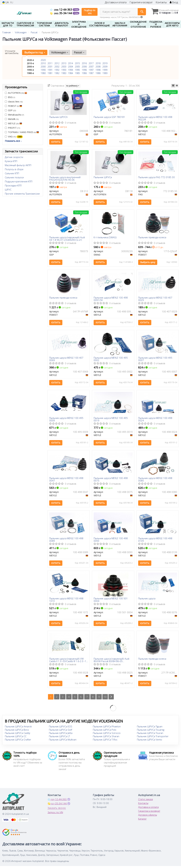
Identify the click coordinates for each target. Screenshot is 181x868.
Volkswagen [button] (59, 52)
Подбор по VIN (90, 12)
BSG (10, 97)
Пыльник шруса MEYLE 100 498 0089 (66, 541)
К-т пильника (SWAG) (105, 238)
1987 (91, 73)
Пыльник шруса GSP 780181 (109, 117)
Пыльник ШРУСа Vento (150, 742)
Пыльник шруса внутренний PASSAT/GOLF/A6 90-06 (65, 179)
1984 (70, 73)
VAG (14, 137)
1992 (57, 70)
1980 (43, 73)
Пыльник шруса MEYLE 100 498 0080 (155, 481)
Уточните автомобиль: (12, 52)
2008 (98, 67)
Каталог (142, 821)
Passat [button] (79, 52)
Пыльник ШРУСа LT (59, 738)
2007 (91, 67)
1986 (84, 73)
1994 (70, 70)
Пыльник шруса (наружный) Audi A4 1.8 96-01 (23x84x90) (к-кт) (67, 239)
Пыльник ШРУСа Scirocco (107, 735)
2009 (105, 67)
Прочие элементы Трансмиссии (22, 194)
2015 (77, 63)
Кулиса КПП (11, 161)
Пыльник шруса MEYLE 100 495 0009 (66, 420)
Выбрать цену (148, 263)
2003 (64, 67)
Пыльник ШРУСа (103, 178)
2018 (98, 63)
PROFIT (12, 128)
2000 (43, 67)
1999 (105, 70)
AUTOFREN (16, 93)
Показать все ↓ (13, 141)
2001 (50, 67)
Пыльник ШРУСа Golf (60, 732)
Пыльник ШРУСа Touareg (151, 732)
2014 (70, 63)
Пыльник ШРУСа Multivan (63, 742)
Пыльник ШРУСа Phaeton (107, 728)
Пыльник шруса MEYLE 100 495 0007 (155, 360)
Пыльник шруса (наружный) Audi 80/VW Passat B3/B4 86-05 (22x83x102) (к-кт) (111, 662)
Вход (174, 2)
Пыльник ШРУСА (58, 117)
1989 (105, 73)
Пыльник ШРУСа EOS (61, 728)
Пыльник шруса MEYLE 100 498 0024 (155, 420)
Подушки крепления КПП (19, 181)
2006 (84, 67)
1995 (77, 70)
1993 (64, 70)
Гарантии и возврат (149, 813)
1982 (57, 73)
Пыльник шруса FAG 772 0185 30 (156, 178)
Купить (56, 142)
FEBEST (13, 106)
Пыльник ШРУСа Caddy (18, 735)
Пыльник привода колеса (152, 238)
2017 (91, 63)
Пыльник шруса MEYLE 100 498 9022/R (155, 118)
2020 (43, 60)
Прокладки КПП (13, 185)
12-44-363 (61, 10)
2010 (43, 63)
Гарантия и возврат (141, 2)
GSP (10, 110)
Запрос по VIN (55, 814)
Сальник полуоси (14, 177)
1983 (64, 73)
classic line (14, 101)
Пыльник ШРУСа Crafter (18, 742)
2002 (57, 67)
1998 (98, 70)
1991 (50, 70)
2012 (57, 63)
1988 (98, 73)
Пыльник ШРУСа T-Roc (105, 742)
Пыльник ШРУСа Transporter (153, 738)
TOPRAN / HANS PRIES (22, 132)
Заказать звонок (57, 810)
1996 (84, 70)
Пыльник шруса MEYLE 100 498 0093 (111, 541)
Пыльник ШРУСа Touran (150, 735)
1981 (50, 73)
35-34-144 (61, 13)
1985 (77, 73)
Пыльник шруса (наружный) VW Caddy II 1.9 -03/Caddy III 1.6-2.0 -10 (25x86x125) (68, 662)
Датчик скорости (14, 157)
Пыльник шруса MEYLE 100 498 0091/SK (111, 299)
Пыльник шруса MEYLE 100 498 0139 (155, 541)
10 (106, 699)
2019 (105, 63)
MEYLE (13, 123)
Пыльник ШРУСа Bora (17, 732)
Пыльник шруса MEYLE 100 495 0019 (111, 420)
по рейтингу (73, 86)
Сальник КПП (12, 173)
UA (6, 2)
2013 (64, 63)
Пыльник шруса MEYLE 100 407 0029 (155, 299)
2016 (84, 63)
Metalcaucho (14, 115)
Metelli (12, 119)
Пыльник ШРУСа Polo (105, 732)
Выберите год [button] (35, 52)
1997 (91, 70)
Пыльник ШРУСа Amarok (18, 728)
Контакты (161, 2)
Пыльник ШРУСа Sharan (106, 738)
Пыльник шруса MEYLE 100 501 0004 (111, 601)
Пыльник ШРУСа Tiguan (150, 728)
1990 (43, 70)
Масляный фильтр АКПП (18, 165)
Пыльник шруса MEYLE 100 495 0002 (111, 360)
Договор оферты (148, 817)
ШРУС (8, 190)
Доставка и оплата (116, 2)
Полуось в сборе (14, 169)
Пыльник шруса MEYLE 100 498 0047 (66, 481)
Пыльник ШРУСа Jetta (61, 735)
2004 (70, 67)
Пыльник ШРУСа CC (16, 738)
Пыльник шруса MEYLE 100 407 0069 (66, 360)
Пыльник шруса (147, 600)
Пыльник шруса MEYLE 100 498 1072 (66, 601)
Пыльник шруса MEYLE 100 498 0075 (111, 481)
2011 (50, 63)
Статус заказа (146, 801)
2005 (77, 67)
